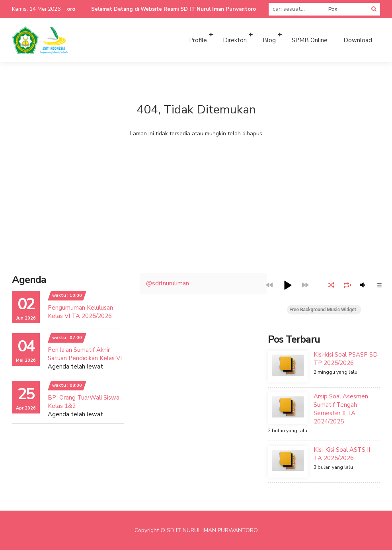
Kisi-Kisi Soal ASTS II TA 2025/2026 (342, 454)
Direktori (235, 40)
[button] (287, 285)
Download (358, 40)
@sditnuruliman (168, 283)
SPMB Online (310, 40)
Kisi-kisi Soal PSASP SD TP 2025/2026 (346, 359)
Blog (269, 40)
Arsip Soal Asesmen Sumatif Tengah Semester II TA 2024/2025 (341, 409)
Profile (198, 40)
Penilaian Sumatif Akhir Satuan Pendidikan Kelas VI (85, 354)
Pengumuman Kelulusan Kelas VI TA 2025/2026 (80, 312)
